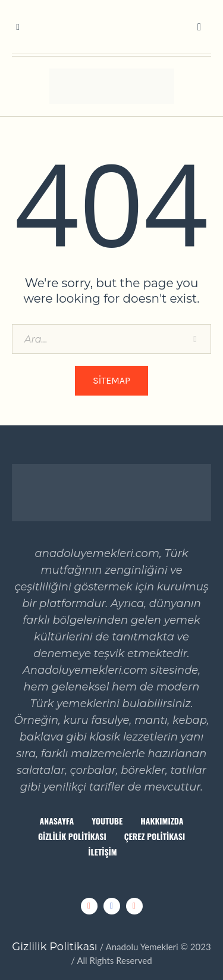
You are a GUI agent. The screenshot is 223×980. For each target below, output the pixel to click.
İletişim (102, 852)
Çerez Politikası (155, 836)
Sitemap (111, 380)
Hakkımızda (162, 821)
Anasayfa (57, 821)
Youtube (107, 821)
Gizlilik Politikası (72, 836)
